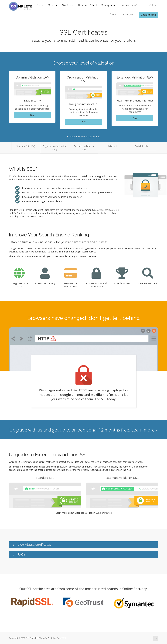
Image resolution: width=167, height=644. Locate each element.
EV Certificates (21, 213)
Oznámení (68, 5)
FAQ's (22, 554)
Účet (152, 5)
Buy (32, 115)
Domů (40, 5)
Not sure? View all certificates (84, 136)
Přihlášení (128, 15)
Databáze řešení (87, 5)
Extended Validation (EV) (84, 148)
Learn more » (144, 430)
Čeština (114, 15)
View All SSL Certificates (34, 545)
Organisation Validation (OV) (55, 148)
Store (53, 5)
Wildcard (113, 146)
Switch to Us (141, 146)
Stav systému (109, 5)
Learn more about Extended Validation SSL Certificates (84, 513)
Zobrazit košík (148, 15)
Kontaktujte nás (130, 5)
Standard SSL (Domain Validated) (26, 210)
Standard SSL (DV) (26, 146)
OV (117, 210)
